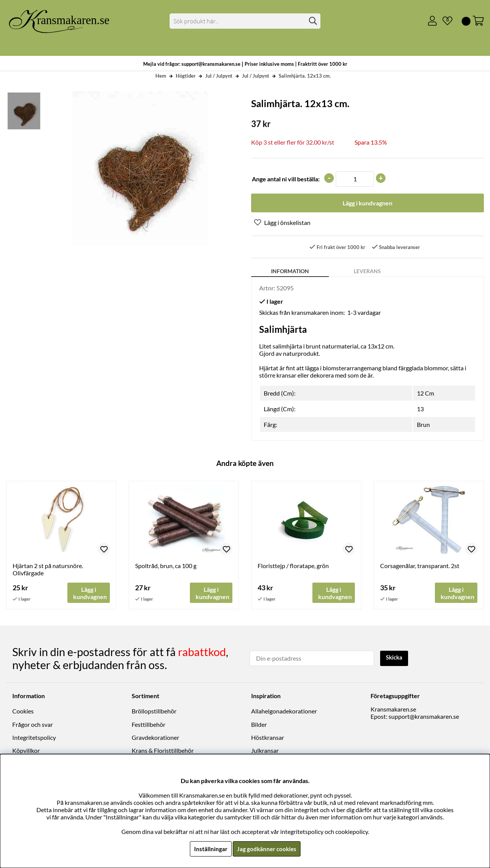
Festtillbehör (149, 725)
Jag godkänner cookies (267, 849)
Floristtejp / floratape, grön (293, 566)
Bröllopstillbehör (154, 711)
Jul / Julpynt (219, 76)
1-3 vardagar (364, 313)
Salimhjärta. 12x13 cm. (305, 76)
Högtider (186, 76)
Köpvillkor (26, 751)
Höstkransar (268, 738)
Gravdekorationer (155, 738)
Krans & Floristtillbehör (163, 751)
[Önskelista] (444, 21)
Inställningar (209, 849)
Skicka (395, 658)
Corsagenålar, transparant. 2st (420, 566)
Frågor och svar (33, 725)
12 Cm (425, 394)
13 (420, 410)
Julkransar (265, 751)
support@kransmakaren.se (424, 717)
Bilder (259, 725)
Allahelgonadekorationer (284, 711)
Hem (161, 76)
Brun (423, 425)
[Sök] (245, 21)
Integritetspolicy (34, 738)
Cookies (23, 711)
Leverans (367, 272)
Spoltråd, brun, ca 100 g (166, 566)
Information (290, 272)
